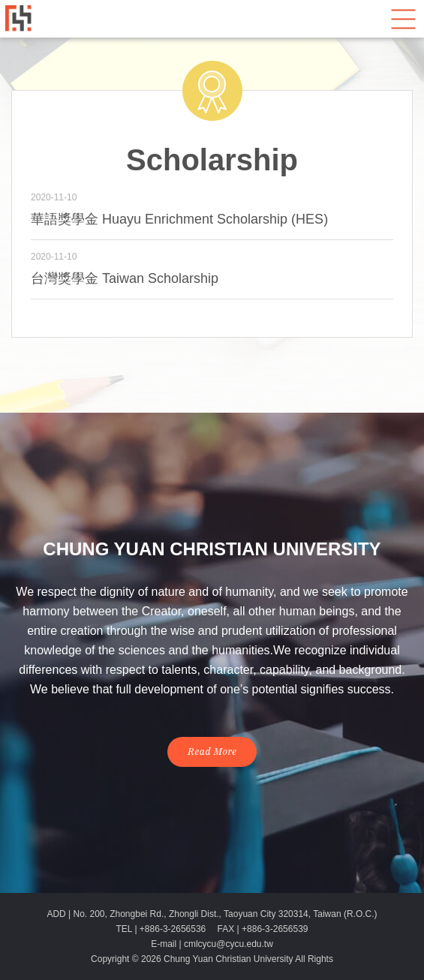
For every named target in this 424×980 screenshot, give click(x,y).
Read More (212, 752)
